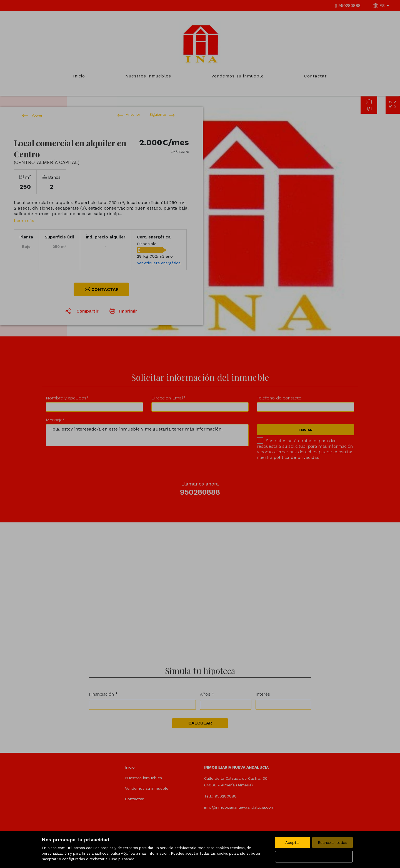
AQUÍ (125, 853)
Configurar (314, 857)
